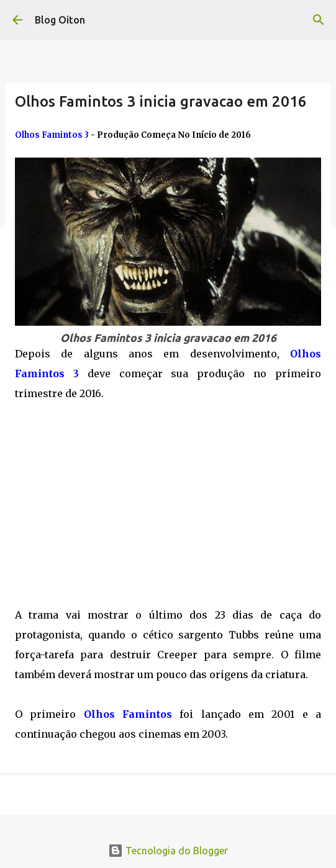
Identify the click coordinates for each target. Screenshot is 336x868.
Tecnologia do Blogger (168, 851)
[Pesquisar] (319, 20)
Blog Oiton (60, 20)
